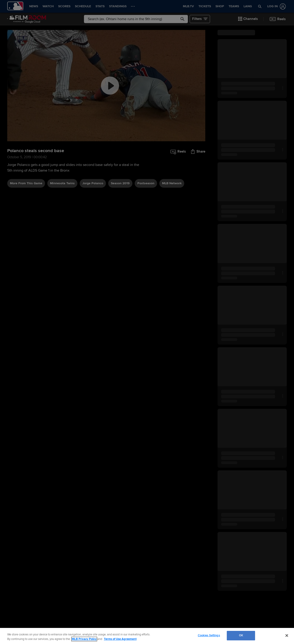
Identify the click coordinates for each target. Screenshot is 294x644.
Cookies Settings (209, 635)
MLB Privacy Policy (84, 639)
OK (241, 635)
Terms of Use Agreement (120, 639)
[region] (147, 636)
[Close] (287, 635)
